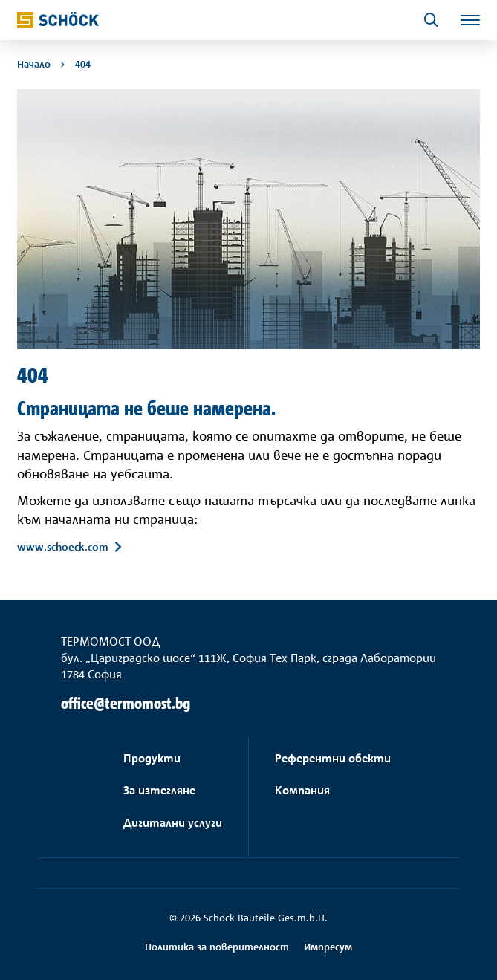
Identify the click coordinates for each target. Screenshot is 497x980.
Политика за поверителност (217, 947)
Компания (302, 790)
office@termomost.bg (126, 703)
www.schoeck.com (63, 546)
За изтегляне (159, 790)
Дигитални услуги (173, 823)
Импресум (328, 947)
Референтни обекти (333, 758)
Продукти (152, 758)
